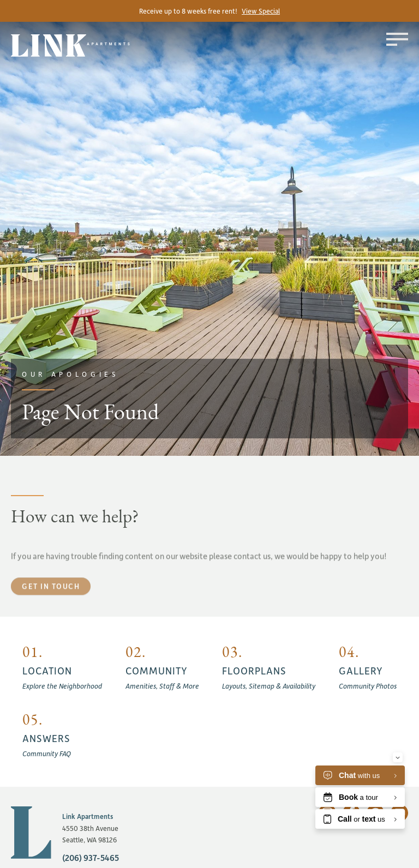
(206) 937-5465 (91, 858)
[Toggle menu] (397, 39)
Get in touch (51, 604)
